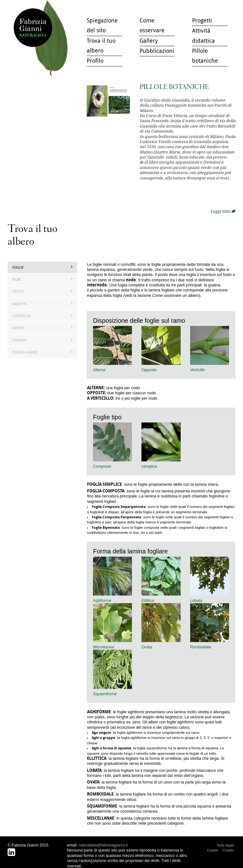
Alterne (99, 370)
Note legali (225, 845)
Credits (228, 850)
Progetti (202, 20)
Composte (102, 466)
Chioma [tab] (42, 340)
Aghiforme (102, 601)
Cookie (212, 850)
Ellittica (148, 601)
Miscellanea (104, 647)
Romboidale (201, 647)
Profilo (95, 60)
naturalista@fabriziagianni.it (103, 845)
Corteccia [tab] (42, 316)
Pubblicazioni (157, 51)
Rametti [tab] (42, 304)
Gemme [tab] (42, 328)
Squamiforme (105, 694)
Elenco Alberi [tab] (42, 352)
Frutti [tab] (42, 291)
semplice (149, 466)
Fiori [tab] (42, 279)
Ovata (147, 647)
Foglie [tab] (42, 267)
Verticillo (198, 370)
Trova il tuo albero (42, 38)
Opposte (149, 370)
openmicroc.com (206, 178)
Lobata (196, 601)
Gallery (149, 41)
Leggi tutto (223, 211)
